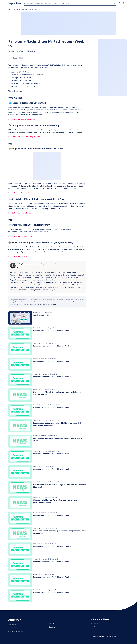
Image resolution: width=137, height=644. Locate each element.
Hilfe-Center (95, 627)
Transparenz (12, 628)
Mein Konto (95, 623)
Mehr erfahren (52, 304)
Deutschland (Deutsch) (107, 637)
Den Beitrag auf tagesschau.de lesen (22, 119)
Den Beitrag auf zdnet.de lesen (20, 236)
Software (52, 627)
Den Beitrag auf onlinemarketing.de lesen (24, 137)
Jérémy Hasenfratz (17, 51)
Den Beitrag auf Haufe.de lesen (20, 213)
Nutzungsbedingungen (15, 631)
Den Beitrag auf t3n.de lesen (19, 256)
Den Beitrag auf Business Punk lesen (22, 193)
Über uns (52, 623)
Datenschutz (12, 624)
